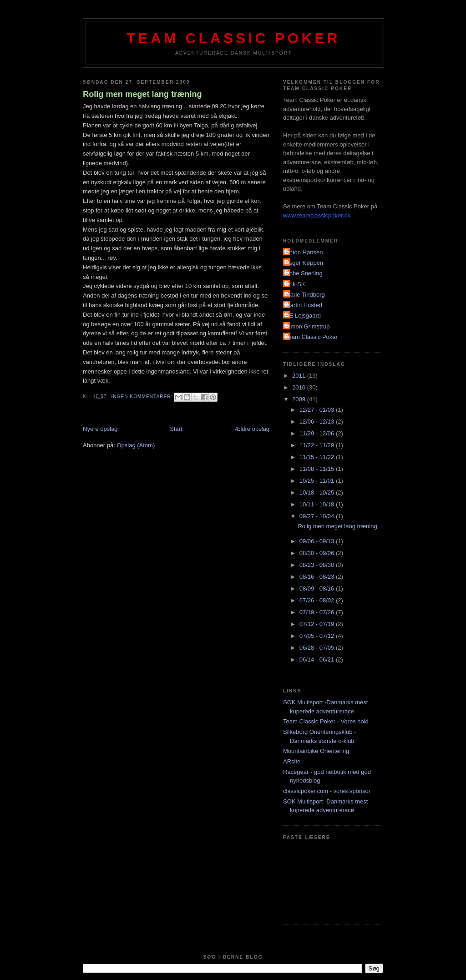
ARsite (292, 761)
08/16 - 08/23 (318, 577)
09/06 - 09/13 (318, 541)
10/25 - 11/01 (318, 481)
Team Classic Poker (233, 38)
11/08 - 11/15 (318, 469)
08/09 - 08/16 (318, 589)
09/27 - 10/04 (318, 516)
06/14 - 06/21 (318, 659)
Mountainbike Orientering (316, 751)
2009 (300, 399)
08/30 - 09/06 (318, 553)
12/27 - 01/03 (318, 410)
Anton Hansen (304, 252)
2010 (300, 387)
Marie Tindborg (305, 295)
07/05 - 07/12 (318, 636)
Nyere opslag (100, 429)
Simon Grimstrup (308, 326)
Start (176, 429)
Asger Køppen (304, 263)
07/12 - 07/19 (318, 624)
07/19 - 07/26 (318, 612)
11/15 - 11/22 (318, 457)
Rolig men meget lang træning (142, 94)
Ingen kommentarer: (143, 397)
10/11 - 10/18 (318, 504)
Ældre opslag (252, 429)
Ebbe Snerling (304, 273)
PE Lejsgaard (303, 316)
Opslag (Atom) (136, 445)
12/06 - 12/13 (318, 422)
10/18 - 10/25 (318, 493)
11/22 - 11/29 (318, 445)
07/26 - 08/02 (318, 600)
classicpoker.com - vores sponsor (327, 791)
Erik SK (295, 284)
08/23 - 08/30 (318, 565)
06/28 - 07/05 (318, 648)
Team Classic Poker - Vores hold (326, 721)
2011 (300, 376)
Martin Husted (304, 305)
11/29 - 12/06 (318, 433)
